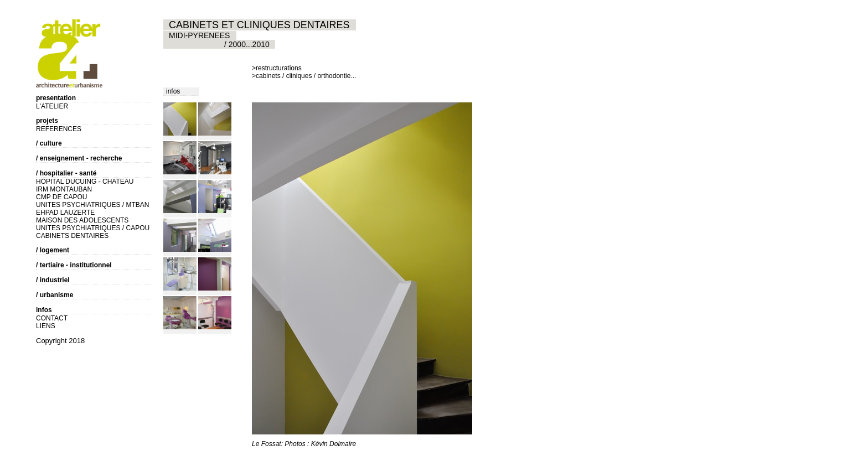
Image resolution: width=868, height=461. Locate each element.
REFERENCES (59, 129)
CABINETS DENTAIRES (72, 236)
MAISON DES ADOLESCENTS (82, 220)
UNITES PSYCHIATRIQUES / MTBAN (92, 205)
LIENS (46, 326)
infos (173, 91)
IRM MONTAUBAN (64, 189)
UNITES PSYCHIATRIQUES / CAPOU (93, 228)
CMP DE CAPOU (61, 197)
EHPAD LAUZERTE (65, 213)
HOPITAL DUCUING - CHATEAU (85, 182)
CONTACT (52, 318)
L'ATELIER (52, 106)
